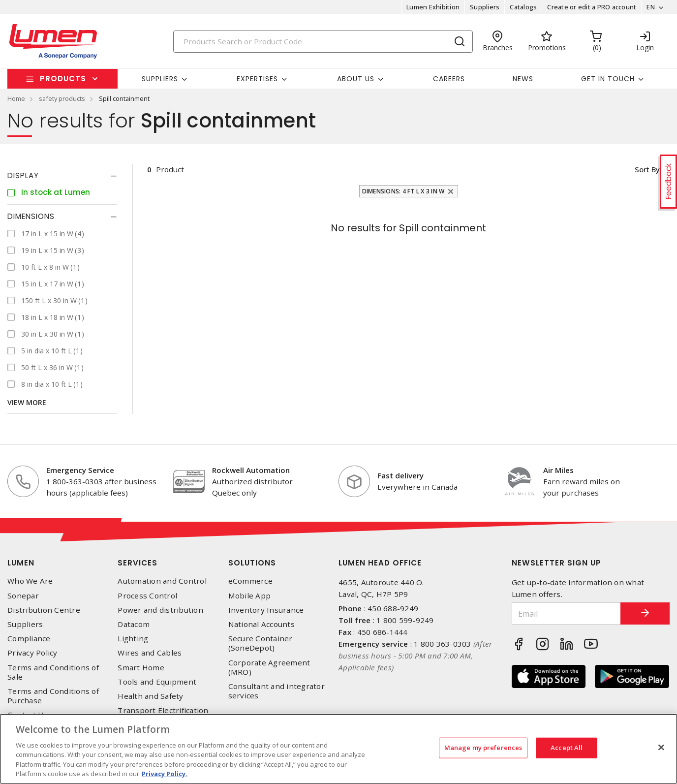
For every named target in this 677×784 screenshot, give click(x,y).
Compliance (29, 639)
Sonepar (23, 596)
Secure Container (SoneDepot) (261, 643)
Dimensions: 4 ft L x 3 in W (403, 191)
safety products (62, 98)
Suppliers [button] (160, 79)
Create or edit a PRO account (592, 7)
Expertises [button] (257, 79)
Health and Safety (150, 696)
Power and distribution (160, 610)
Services (138, 563)
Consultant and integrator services (277, 691)
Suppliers (485, 7)
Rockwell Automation (251, 470)
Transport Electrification (163, 710)
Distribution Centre (44, 610)
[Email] (567, 613)
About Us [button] (356, 79)
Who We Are (30, 581)
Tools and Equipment (157, 682)
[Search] (323, 42)
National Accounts (262, 624)
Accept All (567, 748)
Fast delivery (400, 475)
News (523, 79)
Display (23, 175)
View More (27, 402)
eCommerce (250, 581)
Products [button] (63, 78)
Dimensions (31, 216)
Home (16, 98)
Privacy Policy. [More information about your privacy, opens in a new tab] (165, 774)
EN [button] (651, 7)
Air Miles (558, 470)
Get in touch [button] (608, 79)
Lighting (133, 639)
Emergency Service (80, 470)
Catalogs (523, 7)
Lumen (21, 563)
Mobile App (250, 596)
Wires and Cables (150, 653)
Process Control (147, 596)
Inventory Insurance (266, 610)
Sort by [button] (647, 169)
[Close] (661, 748)
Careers (449, 79)
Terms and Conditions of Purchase (53, 696)
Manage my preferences (483, 748)
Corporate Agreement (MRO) (269, 667)
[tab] (62, 176)
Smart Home (141, 668)
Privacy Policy (32, 653)
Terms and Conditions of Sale (53, 672)
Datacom (134, 624)
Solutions (252, 563)
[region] (338, 749)
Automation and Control (162, 581)
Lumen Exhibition (433, 7)
